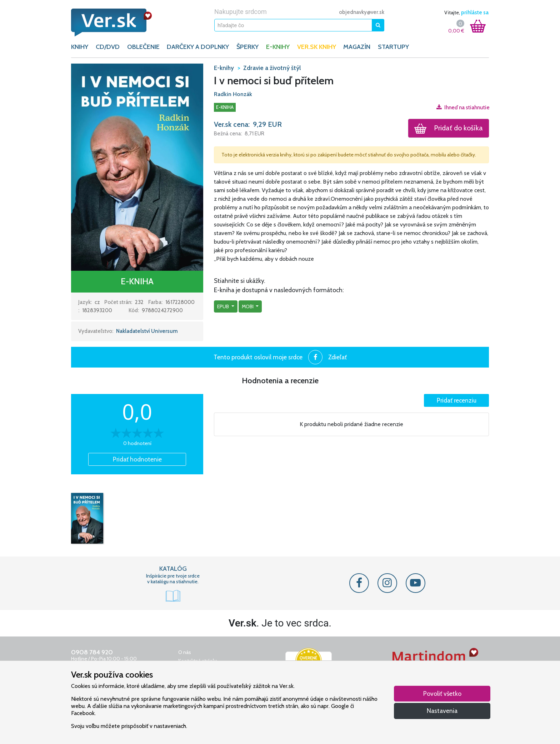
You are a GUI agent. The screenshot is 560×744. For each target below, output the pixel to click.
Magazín (357, 47)
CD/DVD (108, 47)
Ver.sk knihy (317, 47)
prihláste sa (475, 13)
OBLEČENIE (143, 47)
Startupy (393, 47)
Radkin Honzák (233, 94)
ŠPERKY (247, 47)
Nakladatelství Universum (147, 331)
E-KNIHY (278, 47)
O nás (185, 652)
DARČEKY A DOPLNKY (198, 47)
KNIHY (80, 47)
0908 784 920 (92, 652)
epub (224, 306)
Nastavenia (442, 711)
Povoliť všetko (442, 693)
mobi (248, 306)
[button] (137, 167)
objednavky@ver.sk (362, 12)
